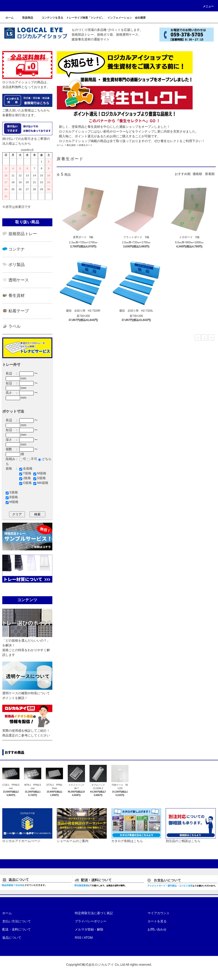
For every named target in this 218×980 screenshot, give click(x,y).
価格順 (197, 174)
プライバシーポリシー (91, 921)
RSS (78, 938)
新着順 (210, 174)
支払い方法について (17, 921)
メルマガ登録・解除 (89, 929)
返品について (12, 938)
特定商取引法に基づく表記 (94, 913)
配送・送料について (17, 929)
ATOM (88, 938)
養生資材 (71, 145)
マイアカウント (159, 913)
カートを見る (157, 921)
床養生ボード (86, 145)
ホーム (60, 145)
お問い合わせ (157, 929)
